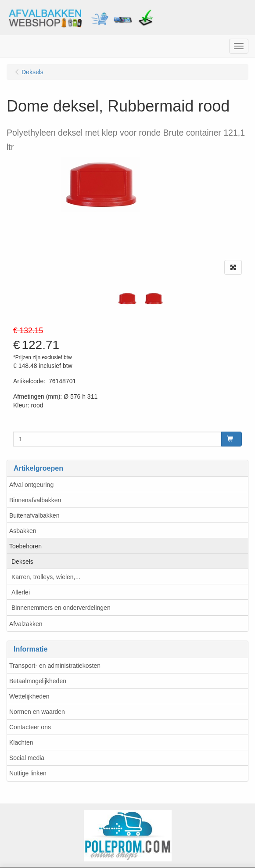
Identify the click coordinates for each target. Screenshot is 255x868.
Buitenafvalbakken (34, 515)
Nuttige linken (28, 773)
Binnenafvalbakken (35, 500)
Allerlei (21, 592)
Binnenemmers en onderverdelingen (61, 608)
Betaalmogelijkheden (38, 681)
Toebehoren (25, 546)
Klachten (21, 742)
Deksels (22, 562)
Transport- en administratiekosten (55, 666)
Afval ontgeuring (31, 485)
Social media (27, 758)
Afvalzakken (26, 624)
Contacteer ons (30, 727)
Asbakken (23, 531)
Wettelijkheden (29, 696)
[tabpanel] (127, 299)
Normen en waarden (37, 712)
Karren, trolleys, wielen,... (46, 577)
